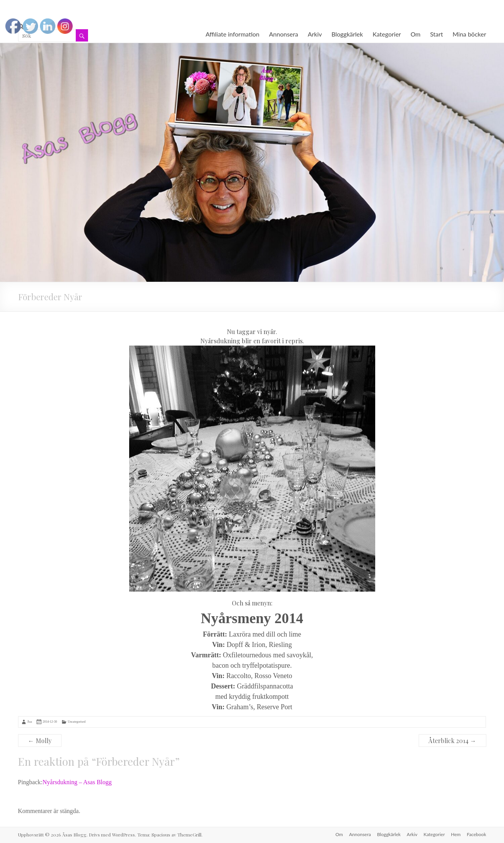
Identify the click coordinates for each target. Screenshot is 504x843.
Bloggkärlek (347, 34)
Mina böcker (469, 34)
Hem (456, 834)
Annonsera (284, 34)
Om (416, 34)
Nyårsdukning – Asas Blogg (77, 782)
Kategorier (387, 34)
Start (437, 34)
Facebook (476, 834)
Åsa (30, 721)
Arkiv (315, 34)
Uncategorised (77, 721)
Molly (40, 741)
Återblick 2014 (452, 741)
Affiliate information (233, 34)
